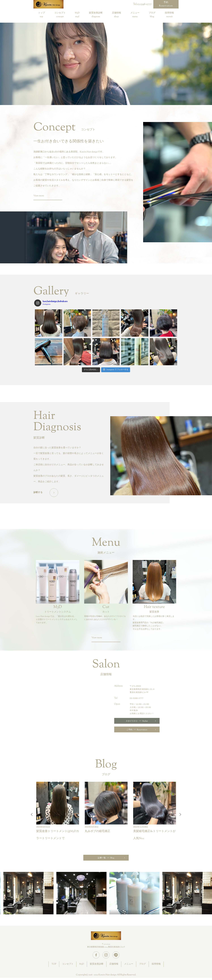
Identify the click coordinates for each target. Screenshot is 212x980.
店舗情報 (116, 13)
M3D (77, 13)
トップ (42, 13)
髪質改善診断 (96, 13)
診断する (38, 493)
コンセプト (60, 13)
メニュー (135, 13)
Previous (32, 814)
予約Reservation (166, 4)
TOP (54, 964)
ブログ (152, 13)
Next (180, 814)
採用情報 (169, 13)
